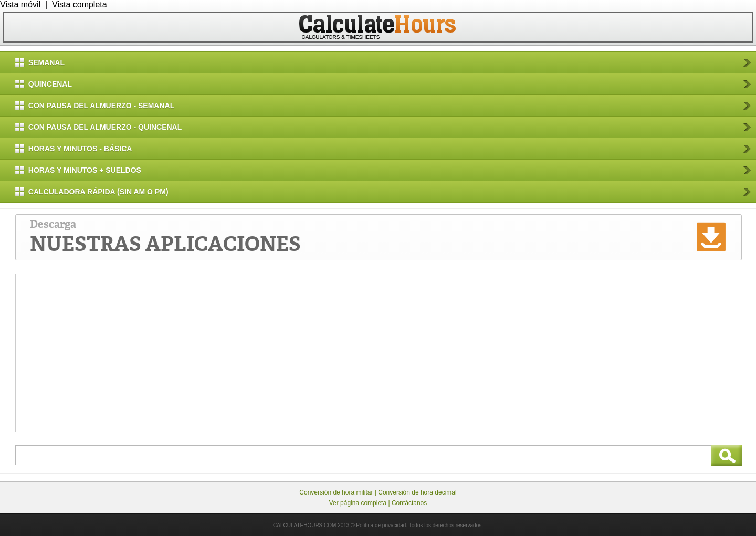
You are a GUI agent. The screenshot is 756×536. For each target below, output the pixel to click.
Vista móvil (20, 4)
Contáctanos (409, 503)
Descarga (165, 237)
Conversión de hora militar (336, 492)
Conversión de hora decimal (417, 492)
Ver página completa (358, 503)
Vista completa (80, 4)
